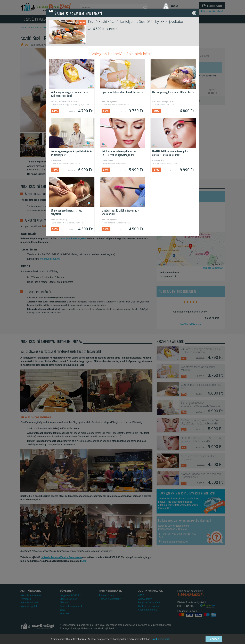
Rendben (214, 639)
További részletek (160, 639)
